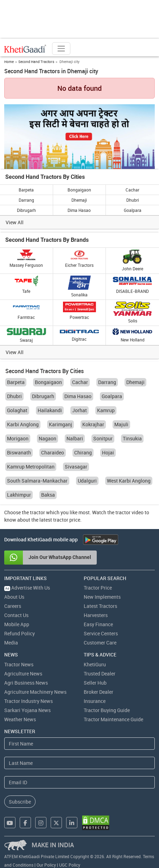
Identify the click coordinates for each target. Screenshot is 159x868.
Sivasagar (76, 467)
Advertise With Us (27, 588)
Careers (13, 606)
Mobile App (17, 624)
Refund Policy (20, 633)
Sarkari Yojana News (27, 710)
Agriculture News (23, 674)
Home (9, 62)
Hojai (108, 452)
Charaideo (53, 452)
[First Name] (79, 744)
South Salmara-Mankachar (37, 481)
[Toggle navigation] (61, 49)
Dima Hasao (79, 210)
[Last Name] (79, 763)
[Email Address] (79, 782)
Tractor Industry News (28, 701)
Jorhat (79, 410)
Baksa (48, 495)
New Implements (102, 597)
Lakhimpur (19, 495)
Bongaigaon (79, 190)
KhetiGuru (95, 664)
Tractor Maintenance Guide (113, 719)
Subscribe (20, 802)
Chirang (83, 452)
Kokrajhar (93, 424)
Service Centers (101, 633)
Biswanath (19, 452)
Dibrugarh (26, 210)
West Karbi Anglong (129, 481)
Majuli (121, 424)
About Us (14, 597)
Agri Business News (26, 683)
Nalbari (75, 438)
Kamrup (106, 410)
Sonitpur (103, 438)
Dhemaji (79, 200)
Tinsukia (132, 438)
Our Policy (46, 865)
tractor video (129, 512)
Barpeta (26, 190)
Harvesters (96, 615)
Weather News (20, 719)
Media (11, 643)
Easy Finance (98, 624)
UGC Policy (70, 865)
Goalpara (133, 210)
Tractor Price (98, 588)
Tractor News (19, 664)
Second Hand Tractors (36, 62)
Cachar (132, 190)
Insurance (95, 701)
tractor (37, 512)
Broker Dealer (98, 692)
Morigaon (18, 438)
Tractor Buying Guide (107, 710)
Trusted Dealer (100, 674)
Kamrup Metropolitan (31, 467)
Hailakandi (50, 410)
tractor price (67, 520)
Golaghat (17, 410)
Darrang (26, 200)
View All (15, 222)
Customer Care (100, 643)
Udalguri (87, 481)
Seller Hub (95, 683)
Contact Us (16, 615)
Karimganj (61, 424)
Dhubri (133, 200)
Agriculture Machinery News (35, 692)
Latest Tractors (100, 606)
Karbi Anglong (23, 424)
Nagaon (47, 438)
